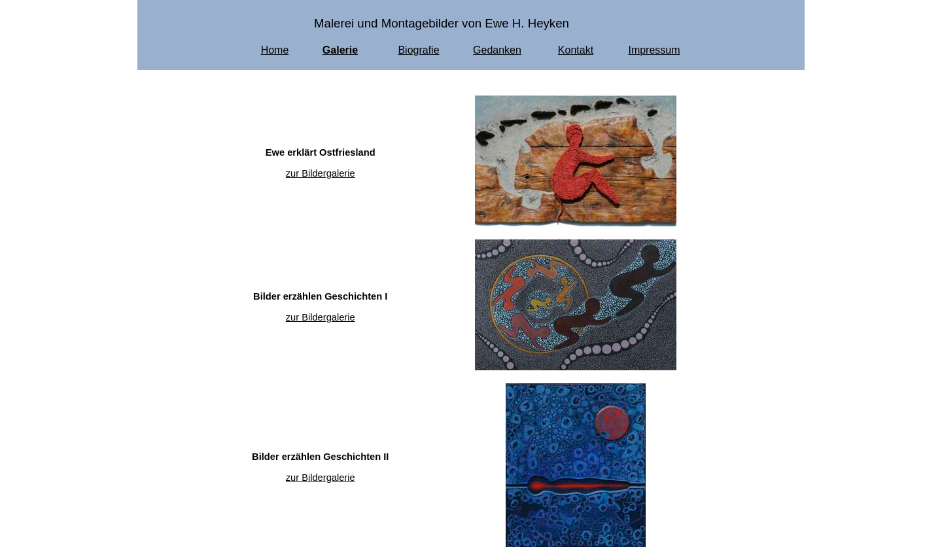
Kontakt (576, 50)
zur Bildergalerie (321, 173)
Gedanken (497, 50)
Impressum (654, 50)
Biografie (418, 50)
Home (275, 50)
